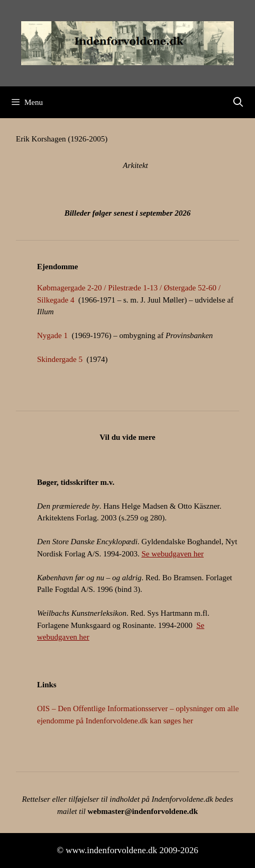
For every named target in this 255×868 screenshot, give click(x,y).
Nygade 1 (52, 335)
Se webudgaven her (173, 554)
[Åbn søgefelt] (238, 102)
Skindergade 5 (60, 359)
